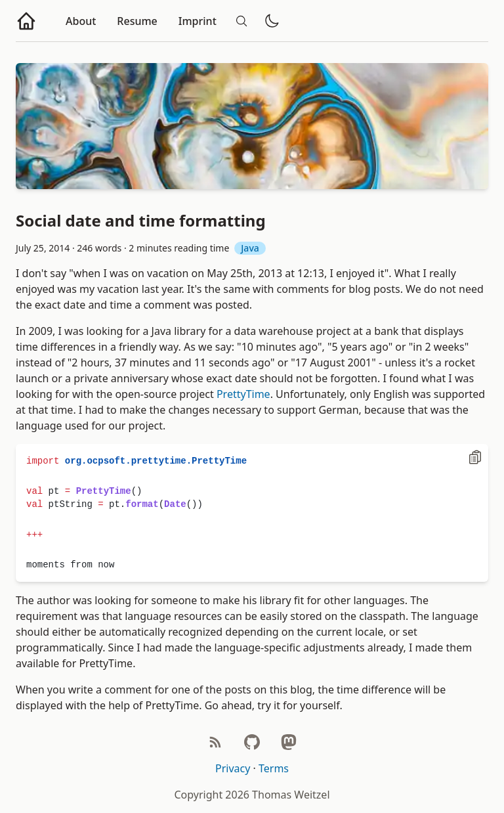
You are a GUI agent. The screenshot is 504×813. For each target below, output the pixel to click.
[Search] (241, 21)
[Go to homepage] (26, 21)
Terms (274, 768)
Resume (137, 21)
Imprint (198, 21)
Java (250, 248)
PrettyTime (243, 394)
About (81, 21)
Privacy (233, 768)
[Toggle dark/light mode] (272, 21)
